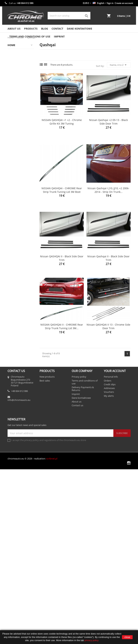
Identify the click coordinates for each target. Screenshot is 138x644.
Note (16, 388)
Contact (57, 29)
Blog (45, 29)
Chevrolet (15, 73)
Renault (14, 458)
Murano (18, 374)
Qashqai (18, 409)
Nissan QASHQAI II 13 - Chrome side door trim (108, 326)
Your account (115, 545)
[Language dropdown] (100, 3)
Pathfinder (19, 395)
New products (47, 551)
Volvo (12, 524)
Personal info (111, 551)
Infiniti (13, 136)
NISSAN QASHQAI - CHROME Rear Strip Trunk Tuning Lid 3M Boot (62, 190)
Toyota (13, 517)
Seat (12, 465)
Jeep (12, 150)
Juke (16, 360)
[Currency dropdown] (87, 3)
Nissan (13, 346)
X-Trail (17, 416)
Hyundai (14, 129)
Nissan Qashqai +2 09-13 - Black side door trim (108, 122)
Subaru (14, 496)
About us (14, 29)
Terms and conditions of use (30, 36)
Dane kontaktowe (80, 29)
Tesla (12, 510)
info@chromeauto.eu (19, 574)
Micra (17, 367)
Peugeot (14, 430)
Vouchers (109, 567)
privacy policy (91, 640)
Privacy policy (79, 551)
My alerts (109, 570)
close (127, 637)
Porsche (14, 444)
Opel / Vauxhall (18, 423)
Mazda (13, 171)
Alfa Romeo (16, 52)
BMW (12, 66)
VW (11, 531)
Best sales (45, 555)
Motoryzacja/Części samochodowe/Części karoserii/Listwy (22, 195)
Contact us (77, 580)
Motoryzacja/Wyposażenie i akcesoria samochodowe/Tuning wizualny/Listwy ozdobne (22, 333)
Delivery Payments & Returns (83, 563)
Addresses (109, 563)
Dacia (12, 94)
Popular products (20, 437)
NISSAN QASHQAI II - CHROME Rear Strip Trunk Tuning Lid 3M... (62, 326)
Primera (18, 402)
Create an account (124, 3)
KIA (11, 157)
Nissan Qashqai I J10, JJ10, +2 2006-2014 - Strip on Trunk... (108, 190)
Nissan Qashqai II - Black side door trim (108, 258)
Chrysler (14, 80)
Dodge (13, 101)
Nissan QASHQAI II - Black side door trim (62, 258)
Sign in (110, 3)
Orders (108, 555)
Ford (12, 115)
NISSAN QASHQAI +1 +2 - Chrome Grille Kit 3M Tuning (62, 122)
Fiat (11, 108)
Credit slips (110, 559)
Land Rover (16, 164)
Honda (13, 122)
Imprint (59, 36)
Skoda (13, 472)
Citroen (14, 87)
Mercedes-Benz (19, 178)
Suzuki (13, 503)
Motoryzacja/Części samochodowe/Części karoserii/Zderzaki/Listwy (22, 289)
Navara (17, 381)
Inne (16, 353)
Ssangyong (16, 479)
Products (31, 29)
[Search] (69, 16)
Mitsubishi (16, 185)
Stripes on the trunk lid (21, 488)
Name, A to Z (119, 65)
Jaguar (13, 143)
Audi (12, 59)
